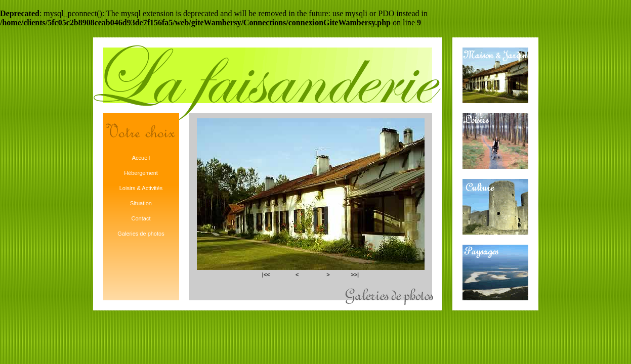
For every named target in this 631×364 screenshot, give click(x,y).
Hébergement (141, 173)
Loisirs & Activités (141, 188)
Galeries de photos (141, 234)
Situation (141, 203)
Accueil (141, 158)
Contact (141, 218)
